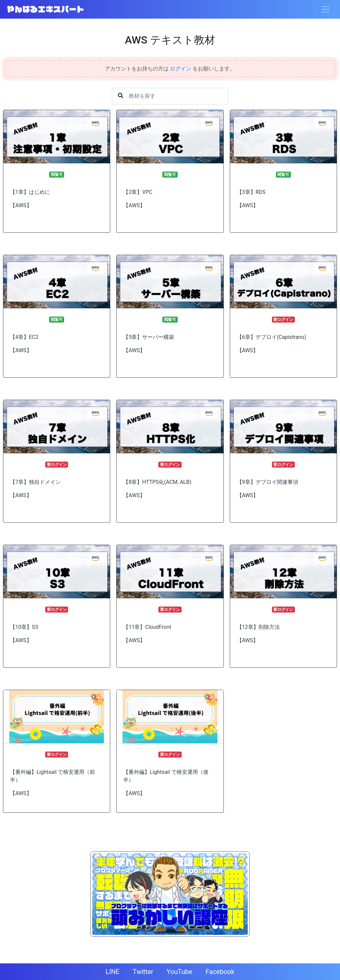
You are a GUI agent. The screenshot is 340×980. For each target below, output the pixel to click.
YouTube (180, 972)
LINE (113, 972)
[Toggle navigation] (325, 9)
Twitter (143, 972)
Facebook (220, 972)
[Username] (170, 96)
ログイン (181, 69)
